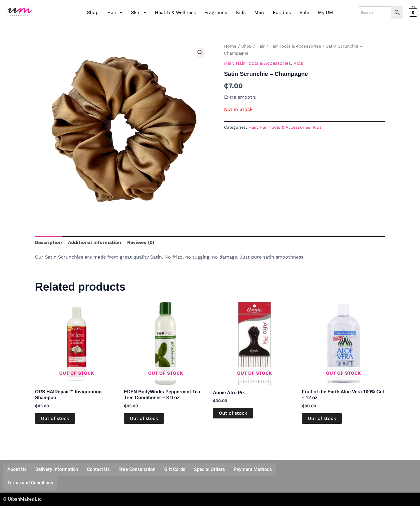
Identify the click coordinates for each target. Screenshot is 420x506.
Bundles (282, 12)
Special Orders (209, 469)
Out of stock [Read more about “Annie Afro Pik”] (233, 413)
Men (259, 12)
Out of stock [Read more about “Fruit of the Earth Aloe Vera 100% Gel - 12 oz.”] (322, 418)
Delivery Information (57, 469)
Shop (93, 12)
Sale (304, 12)
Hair (115, 12)
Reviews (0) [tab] (141, 242)
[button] (115, 13)
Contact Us (98, 469)
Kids (241, 12)
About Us (17, 469)
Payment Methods (253, 469)
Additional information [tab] (94, 242)
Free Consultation (137, 469)
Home (230, 46)
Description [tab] (48, 242)
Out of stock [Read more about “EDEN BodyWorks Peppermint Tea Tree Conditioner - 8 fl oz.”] (144, 418)
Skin (139, 12)
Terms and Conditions (30, 483)
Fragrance (216, 12)
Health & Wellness (175, 12)
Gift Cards (175, 469)
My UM (325, 12)
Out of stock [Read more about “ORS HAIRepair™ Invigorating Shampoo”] (55, 418)
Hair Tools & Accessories (295, 46)
